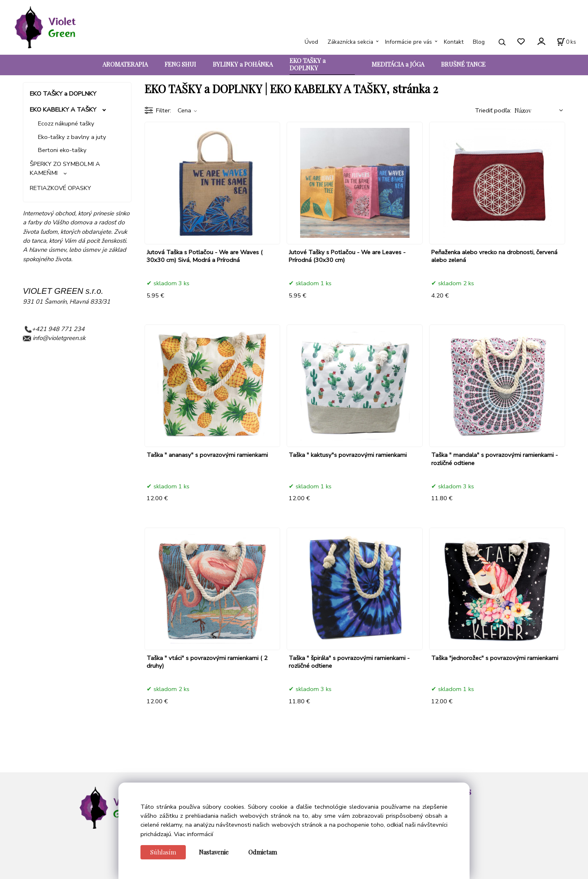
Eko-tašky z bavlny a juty (72, 137)
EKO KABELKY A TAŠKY (63, 110)
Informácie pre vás (409, 42)
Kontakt (454, 42)
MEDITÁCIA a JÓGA (398, 64)
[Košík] (567, 42)
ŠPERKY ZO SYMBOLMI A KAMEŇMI (65, 168)
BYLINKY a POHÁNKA (243, 64)
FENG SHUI (180, 64)
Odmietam (263, 852)
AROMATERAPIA (125, 64)
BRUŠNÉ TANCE (463, 64)
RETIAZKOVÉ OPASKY (60, 188)
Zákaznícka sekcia (350, 42)
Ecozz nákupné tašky (66, 123)
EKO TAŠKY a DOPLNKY (307, 64)
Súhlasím (163, 852)
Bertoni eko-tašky (62, 150)
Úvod (311, 42)
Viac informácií (194, 834)
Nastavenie (214, 852)
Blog (479, 42)
